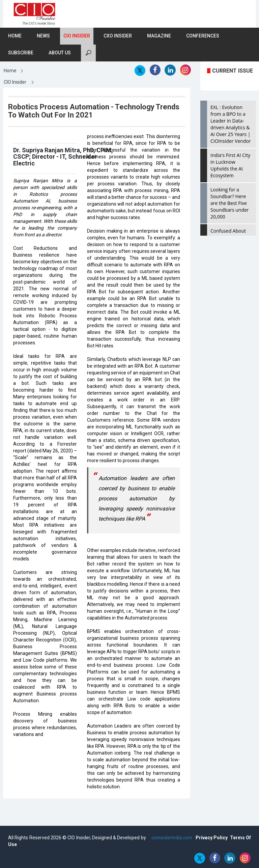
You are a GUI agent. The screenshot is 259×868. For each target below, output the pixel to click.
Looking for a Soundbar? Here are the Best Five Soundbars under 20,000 (230, 203)
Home (15, 36)
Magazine (159, 36)
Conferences (203, 36)
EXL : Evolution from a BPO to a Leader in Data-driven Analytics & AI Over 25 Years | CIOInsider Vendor (231, 124)
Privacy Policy (212, 838)
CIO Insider (77, 36)
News (43, 36)
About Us (60, 53)
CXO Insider (118, 36)
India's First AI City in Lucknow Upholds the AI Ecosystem (230, 166)
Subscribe (21, 53)
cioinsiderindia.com (171, 838)
